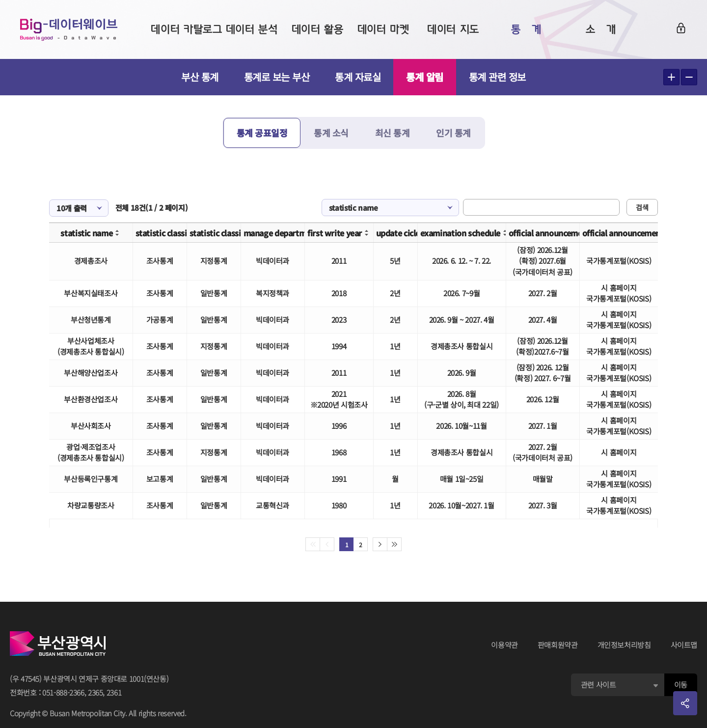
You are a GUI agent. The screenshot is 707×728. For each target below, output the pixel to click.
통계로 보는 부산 (277, 77)
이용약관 (504, 645)
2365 (95, 692)
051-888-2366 (63, 692)
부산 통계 (200, 77)
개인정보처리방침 (624, 645)
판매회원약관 (558, 645)
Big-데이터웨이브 (69, 29)
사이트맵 (684, 645)
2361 (114, 692)
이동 (681, 685)
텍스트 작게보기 (689, 77)
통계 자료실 (358, 77)
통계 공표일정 (262, 133)
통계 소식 (331, 133)
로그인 (681, 28)
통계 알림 (425, 77)
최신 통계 (393, 133)
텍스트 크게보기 (671, 77)
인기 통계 (453, 133)
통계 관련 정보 (497, 77)
